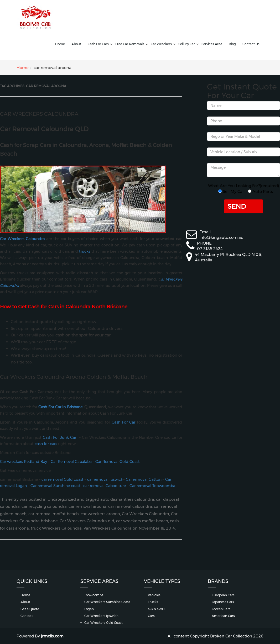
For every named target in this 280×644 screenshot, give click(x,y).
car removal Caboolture (105, 486)
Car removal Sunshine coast (56, 486)
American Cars (223, 616)
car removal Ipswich (105, 479)
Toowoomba (94, 595)
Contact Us (251, 44)
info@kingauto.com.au (221, 237)
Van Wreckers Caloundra (108, 528)
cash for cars (46, 444)
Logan (89, 609)
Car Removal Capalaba (71, 462)
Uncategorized (62, 499)
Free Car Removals (130, 44)
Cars (151, 616)
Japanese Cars (223, 602)
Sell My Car (187, 44)
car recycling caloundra (44, 506)
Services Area (212, 44)
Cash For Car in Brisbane (60, 407)
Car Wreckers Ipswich (101, 616)
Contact (27, 616)
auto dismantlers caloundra (127, 499)
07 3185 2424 (210, 249)
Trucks (153, 602)
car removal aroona (87, 506)
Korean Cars (221, 609)
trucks (85, 251)
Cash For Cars (98, 44)
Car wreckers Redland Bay (24, 462)
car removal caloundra (130, 506)
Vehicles (154, 595)
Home (60, 44)
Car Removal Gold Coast (118, 462)
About (76, 44)
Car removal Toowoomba (152, 486)
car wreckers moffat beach (142, 521)
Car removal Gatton (144, 479)
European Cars (223, 595)
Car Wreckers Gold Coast (103, 623)
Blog (232, 44)
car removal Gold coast (62, 479)
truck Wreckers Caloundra (56, 528)
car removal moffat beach (54, 514)
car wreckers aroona (100, 514)
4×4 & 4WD (156, 609)
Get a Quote (30, 609)
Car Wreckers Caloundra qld (87, 521)
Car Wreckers (161, 44)
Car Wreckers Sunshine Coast (107, 602)
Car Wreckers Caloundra (39, 114)
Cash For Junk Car (59, 437)
